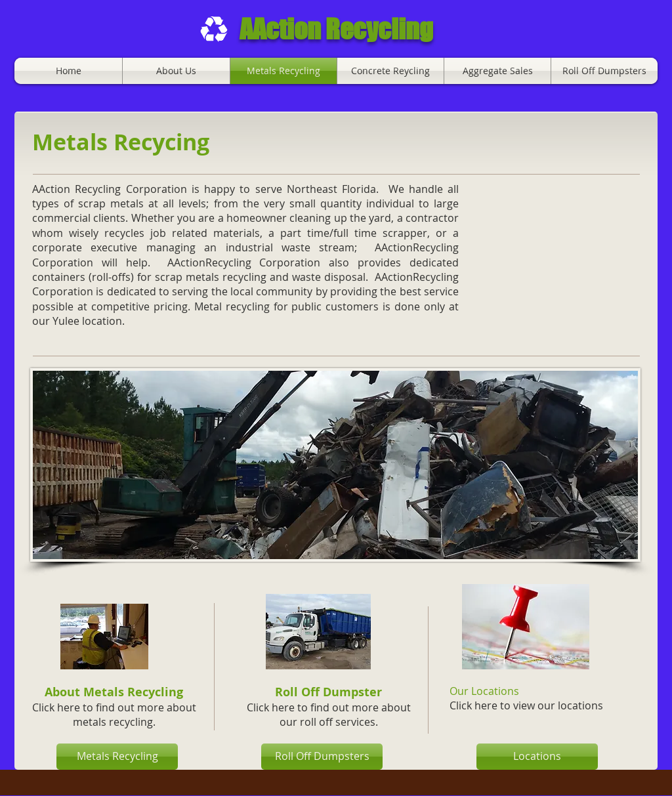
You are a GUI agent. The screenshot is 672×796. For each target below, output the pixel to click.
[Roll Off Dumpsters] (322, 757)
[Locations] (537, 757)
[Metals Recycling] (117, 757)
